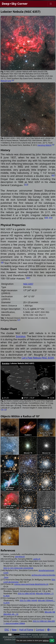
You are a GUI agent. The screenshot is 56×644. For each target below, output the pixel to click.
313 (26, 184)
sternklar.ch (20, 557)
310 (50, 218)
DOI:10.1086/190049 (28, 600)
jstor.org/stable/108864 (15, 623)
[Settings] (49, 630)
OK (52, 640)
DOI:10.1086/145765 (26, 594)
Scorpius (21, 336)
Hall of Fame (26, 630)
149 (2, 410)
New (14, 630)
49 (2, 262)
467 (53, 175)
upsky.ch (37, 559)
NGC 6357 (28, 284)
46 (53, 145)
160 (5, 410)
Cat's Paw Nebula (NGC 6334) (38, 358)
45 (13, 80)
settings (46, 640)
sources (35, 634)
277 (19, 320)
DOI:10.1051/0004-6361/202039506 (18, 568)
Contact (40, 630)
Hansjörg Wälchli (45, 145)
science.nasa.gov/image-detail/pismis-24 (31, 584)
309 (46, 218)
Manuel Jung (6, 81)
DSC (7, 630)
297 (28, 278)
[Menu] (51, 4)
